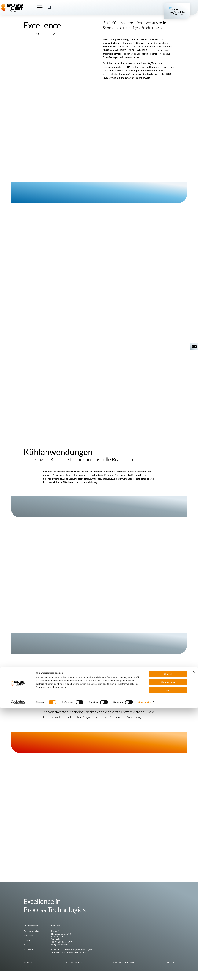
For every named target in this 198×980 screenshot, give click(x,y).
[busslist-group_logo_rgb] (19, 4)
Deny (168, 962)
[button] (56, 8)
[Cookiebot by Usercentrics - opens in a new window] (18, 975)
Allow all (168, 946)
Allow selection (168, 954)
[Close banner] (194, 944)
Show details (144, 975)
